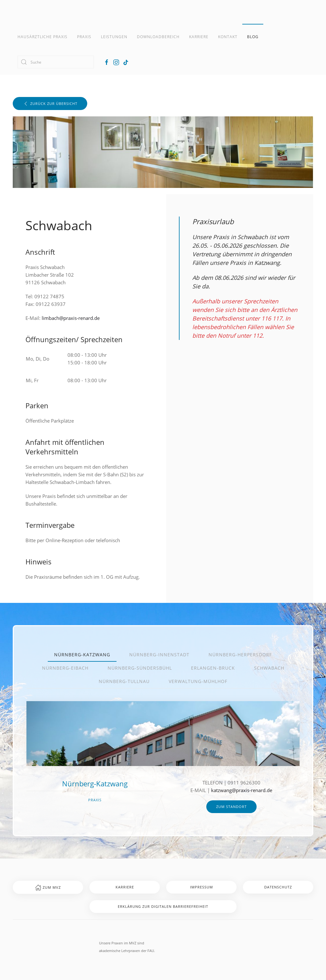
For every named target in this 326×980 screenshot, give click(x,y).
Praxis (84, 37)
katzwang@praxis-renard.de (242, 790)
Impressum (202, 887)
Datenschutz (278, 887)
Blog (253, 37)
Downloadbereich (158, 37)
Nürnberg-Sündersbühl (140, 668)
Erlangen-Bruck (213, 668)
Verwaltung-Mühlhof (198, 681)
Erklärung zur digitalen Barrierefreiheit (163, 906)
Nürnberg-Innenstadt (159, 655)
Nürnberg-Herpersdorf (240, 655)
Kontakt (228, 37)
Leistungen (114, 37)
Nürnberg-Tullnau (124, 681)
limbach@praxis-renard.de (71, 318)
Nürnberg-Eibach (65, 668)
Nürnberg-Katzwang (82, 655)
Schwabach (269, 668)
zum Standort (231, 807)
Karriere (199, 37)
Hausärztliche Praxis (43, 37)
